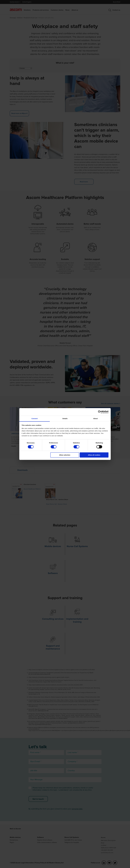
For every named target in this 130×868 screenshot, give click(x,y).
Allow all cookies (94, 455)
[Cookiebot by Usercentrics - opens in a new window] (100, 412)
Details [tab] (65, 419)
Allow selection (65, 455)
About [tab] (95, 419)
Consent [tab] (35, 419)
